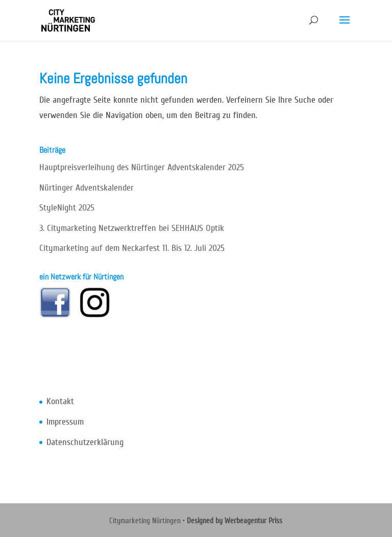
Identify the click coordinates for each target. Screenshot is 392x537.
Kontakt (60, 401)
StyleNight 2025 (67, 208)
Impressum (65, 422)
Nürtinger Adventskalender (87, 188)
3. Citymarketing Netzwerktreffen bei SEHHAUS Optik (132, 228)
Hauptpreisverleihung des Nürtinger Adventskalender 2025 (142, 167)
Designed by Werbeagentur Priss (235, 521)
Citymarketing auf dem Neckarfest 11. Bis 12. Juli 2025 (132, 248)
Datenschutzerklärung (85, 442)
